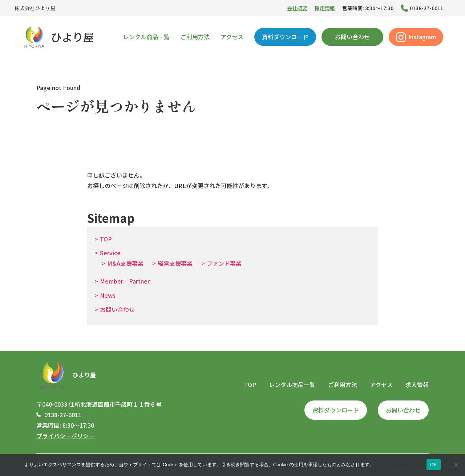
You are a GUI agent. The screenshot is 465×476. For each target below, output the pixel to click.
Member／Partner (125, 281)
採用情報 (325, 8)
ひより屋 (58, 37)
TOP (106, 239)
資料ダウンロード (285, 37)
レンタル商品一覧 (146, 37)
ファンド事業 (224, 263)
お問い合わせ (352, 37)
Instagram (416, 37)
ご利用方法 (195, 37)
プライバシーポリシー (65, 436)
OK (434, 465)
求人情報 (417, 385)
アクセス (232, 37)
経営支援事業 (175, 263)
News (108, 295)
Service (110, 253)
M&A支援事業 (125, 263)
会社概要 (297, 8)
